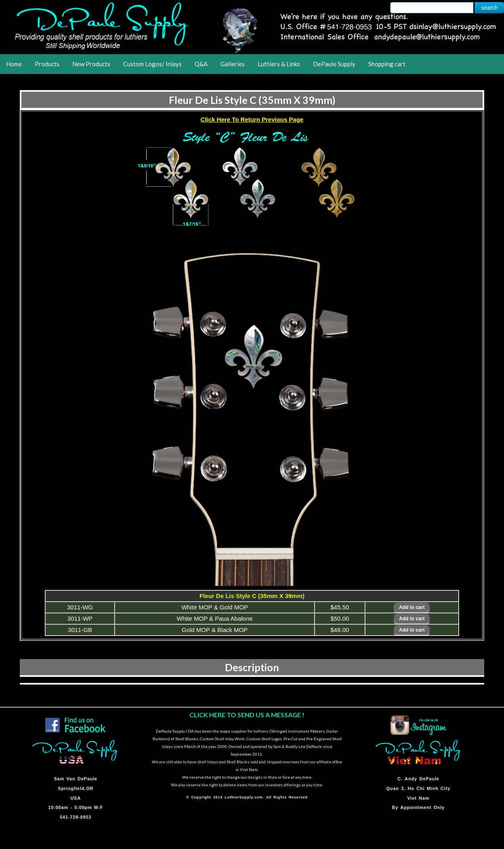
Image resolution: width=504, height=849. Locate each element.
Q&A (201, 64)
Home (14, 64)
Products (47, 64)
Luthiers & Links (279, 64)
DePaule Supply (334, 64)
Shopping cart (387, 64)
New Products (91, 64)
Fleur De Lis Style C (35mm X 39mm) (252, 100)
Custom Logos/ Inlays (152, 64)
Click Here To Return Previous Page (252, 119)
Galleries (233, 64)
